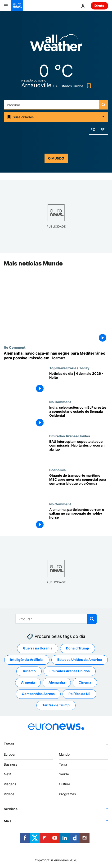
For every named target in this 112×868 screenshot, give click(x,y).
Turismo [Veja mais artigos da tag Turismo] (29, 671)
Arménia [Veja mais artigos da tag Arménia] (28, 683)
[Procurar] (56, 105)
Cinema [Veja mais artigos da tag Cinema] (85, 683)
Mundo (64, 754)
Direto (99, 6)
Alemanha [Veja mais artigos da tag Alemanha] (57, 683)
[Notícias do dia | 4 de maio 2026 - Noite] (79, 383)
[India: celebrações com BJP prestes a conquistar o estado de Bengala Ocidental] (79, 417)
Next (8, 774)
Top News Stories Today (69, 368)
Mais (8, 821)
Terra (63, 764)
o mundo (56, 158)
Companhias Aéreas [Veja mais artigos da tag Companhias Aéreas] (38, 694)
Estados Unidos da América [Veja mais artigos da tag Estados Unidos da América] (80, 660)
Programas (67, 794)
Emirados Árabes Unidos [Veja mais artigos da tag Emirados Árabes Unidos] (70, 671)
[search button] (103, 105)
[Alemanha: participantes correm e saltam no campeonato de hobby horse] (79, 519)
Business (11, 764)
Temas (9, 744)
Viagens (10, 784)
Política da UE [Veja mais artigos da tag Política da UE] (79, 694)
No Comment (15, 347)
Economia (57, 470)
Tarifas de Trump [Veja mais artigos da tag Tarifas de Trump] (56, 705)
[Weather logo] (56, 44)
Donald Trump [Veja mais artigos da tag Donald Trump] (78, 648)
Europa (9, 754)
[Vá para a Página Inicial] (17, 6)
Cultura (65, 784)
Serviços (11, 809)
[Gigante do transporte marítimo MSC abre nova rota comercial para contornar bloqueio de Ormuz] (79, 485)
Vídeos (9, 794)
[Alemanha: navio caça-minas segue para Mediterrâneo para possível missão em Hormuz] (56, 356)
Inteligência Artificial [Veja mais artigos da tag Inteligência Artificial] (27, 660)
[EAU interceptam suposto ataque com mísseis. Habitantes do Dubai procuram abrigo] (79, 451)
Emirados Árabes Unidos (70, 436)
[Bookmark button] (88, 86)
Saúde (64, 774)
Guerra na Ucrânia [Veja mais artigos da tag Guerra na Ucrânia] (38, 648)
